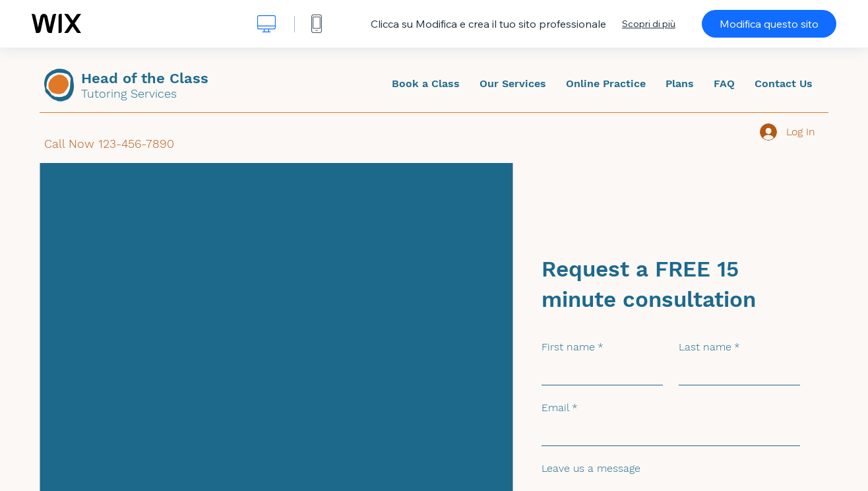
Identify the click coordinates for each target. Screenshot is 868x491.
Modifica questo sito (769, 24)
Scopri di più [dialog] (649, 24)
